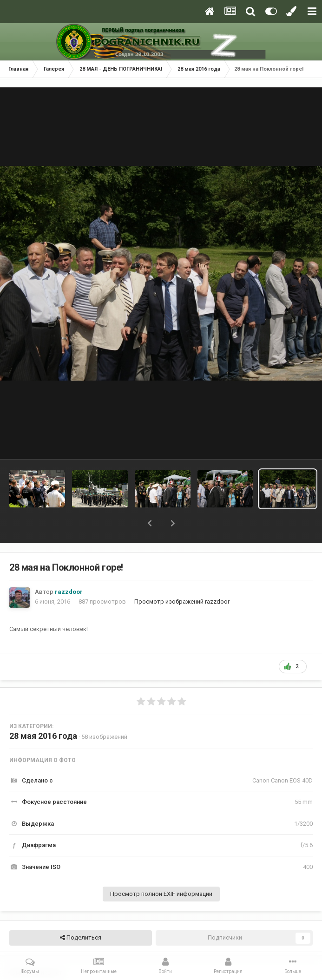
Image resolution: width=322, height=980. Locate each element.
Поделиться (81, 938)
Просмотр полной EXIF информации (161, 894)
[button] (150, 523)
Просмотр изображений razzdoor (182, 602)
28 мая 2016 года (43, 736)
